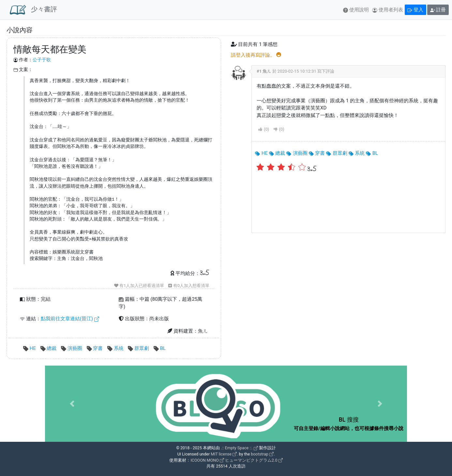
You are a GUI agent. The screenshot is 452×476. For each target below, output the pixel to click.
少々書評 (33, 10)
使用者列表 (388, 10)
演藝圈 (72, 348)
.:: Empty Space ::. (239, 448)
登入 (415, 10)
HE (30, 348)
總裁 (49, 348)
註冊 (438, 10)
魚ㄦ (267, 71)
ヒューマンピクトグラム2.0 (254, 460)
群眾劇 (139, 348)
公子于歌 (42, 60)
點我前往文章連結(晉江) (70, 319)
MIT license (224, 454)
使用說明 (356, 10)
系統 (116, 348)
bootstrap (262, 454)
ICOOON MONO (207, 460)
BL (160, 348)
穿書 (95, 348)
